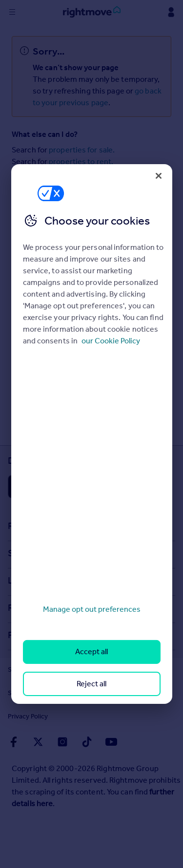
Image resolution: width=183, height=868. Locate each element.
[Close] (159, 176)
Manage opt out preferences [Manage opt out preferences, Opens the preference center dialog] (92, 609)
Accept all (91, 651)
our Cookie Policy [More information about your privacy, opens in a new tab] (111, 341)
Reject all (91, 684)
